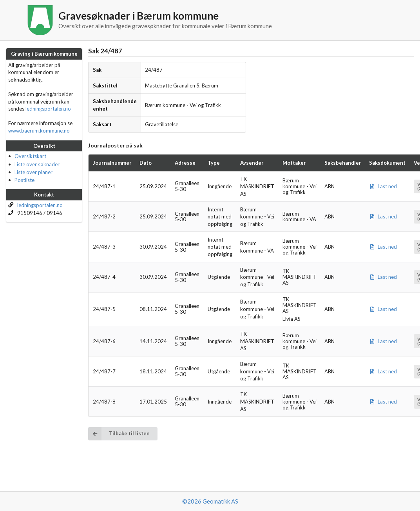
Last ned (383, 186)
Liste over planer (33, 172)
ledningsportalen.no (48, 109)
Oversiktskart (30, 156)
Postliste (24, 180)
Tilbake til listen (119, 434)
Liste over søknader (37, 164)
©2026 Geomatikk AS (210, 501)
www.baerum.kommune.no (39, 131)
